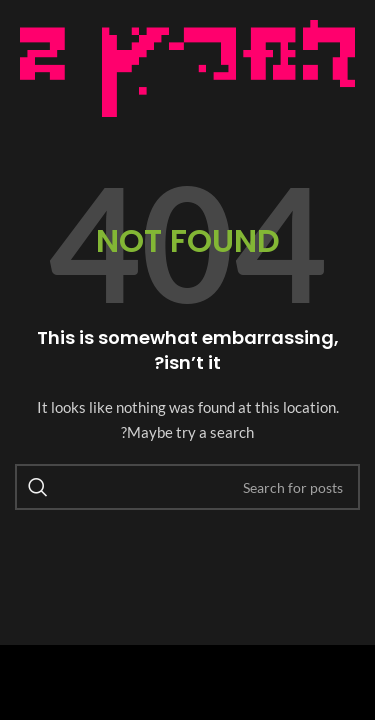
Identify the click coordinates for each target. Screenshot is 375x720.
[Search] (187, 487)
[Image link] (187, 66)
